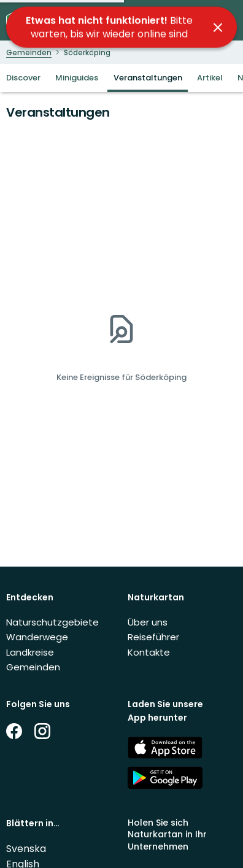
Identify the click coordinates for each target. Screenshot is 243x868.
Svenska (26, 849)
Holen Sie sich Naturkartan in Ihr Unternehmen (167, 835)
